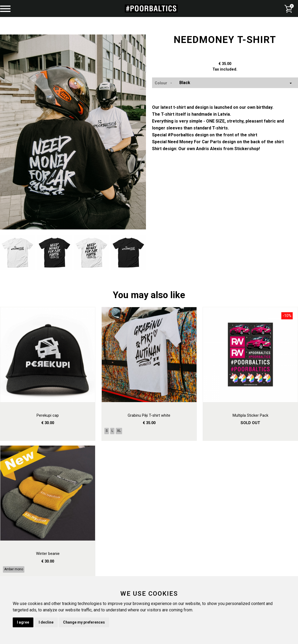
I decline (46, 622)
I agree (23, 622)
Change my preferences (84, 622)
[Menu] (5, 9)
